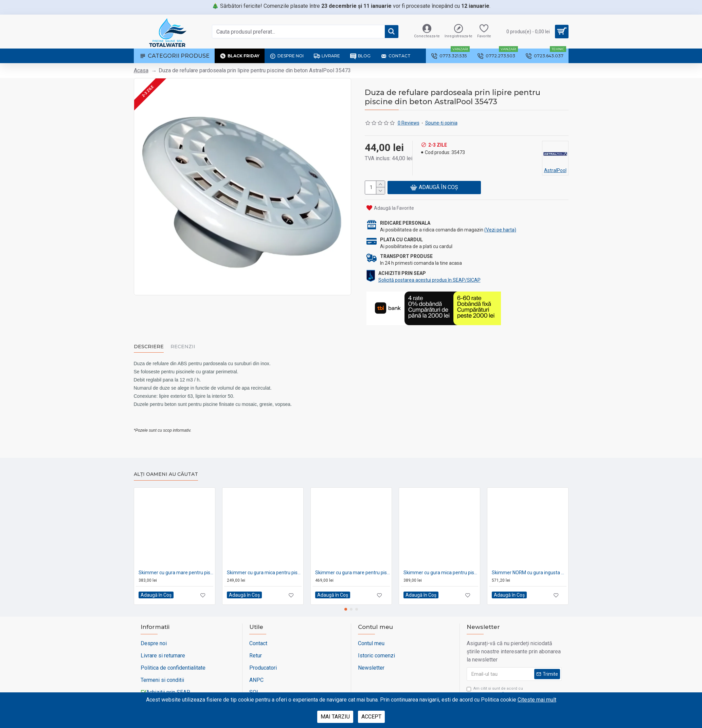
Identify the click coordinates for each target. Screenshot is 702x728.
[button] (346, 602)
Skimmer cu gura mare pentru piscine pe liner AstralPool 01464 (353, 565)
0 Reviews (409, 123)
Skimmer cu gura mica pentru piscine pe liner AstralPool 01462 (441, 565)
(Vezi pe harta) (500, 229)
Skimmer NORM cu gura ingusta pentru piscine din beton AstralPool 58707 (529, 565)
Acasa (141, 70)
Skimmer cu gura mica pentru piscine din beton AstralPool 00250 (264, 565)
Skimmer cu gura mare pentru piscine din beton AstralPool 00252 (176, 565)
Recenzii (183, 346)
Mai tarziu (335, 717)
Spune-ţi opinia (441, 123)
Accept (371, 717)
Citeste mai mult (537, 700)
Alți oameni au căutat (166, 467)
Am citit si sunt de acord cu (496, 684)
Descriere (149, 346)
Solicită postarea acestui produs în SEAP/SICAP (429, 280)
